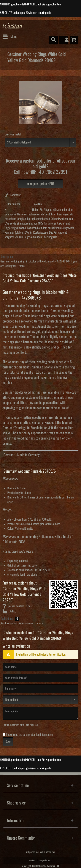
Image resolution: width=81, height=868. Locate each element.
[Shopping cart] (74, 40)
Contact (32, 860)
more (21, 266)
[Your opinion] (40, 713)
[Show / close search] (53, 40)
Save (8, 742)
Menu (10, 36)
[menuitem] (10, 37)
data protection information (38, 735)
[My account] (64, 40)
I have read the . (30, 735)
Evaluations (6, 619)
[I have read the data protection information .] (4, 734)
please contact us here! (18, 606)
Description (7, 257)
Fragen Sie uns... (46, 860)
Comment (13, 195)
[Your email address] (40, 678)
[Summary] (40, 689)
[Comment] (40, 700)
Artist (9, 611)
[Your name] (40, 667)
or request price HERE (40, 184)
